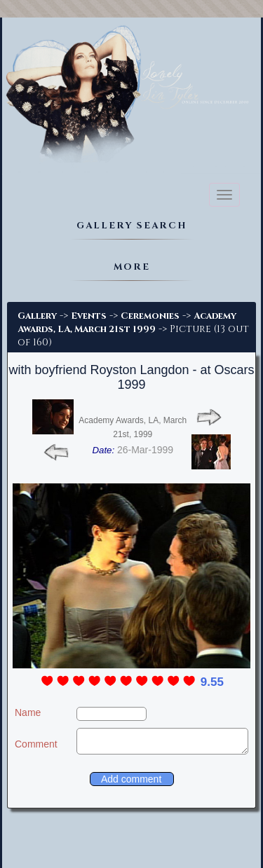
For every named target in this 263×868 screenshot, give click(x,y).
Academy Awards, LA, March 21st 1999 (127, 323)
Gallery (37, 316)
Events (89, 316)
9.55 (212, 682)
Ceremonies (150, 316)
